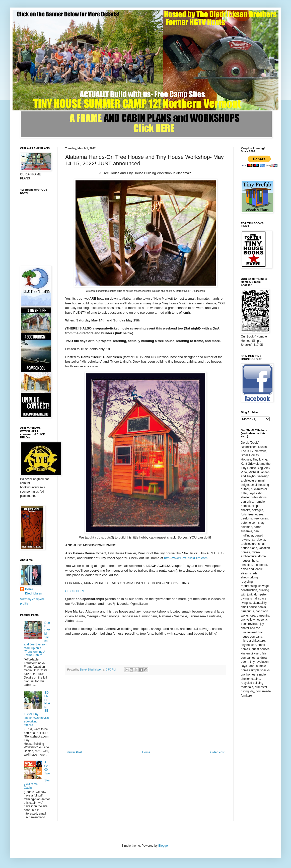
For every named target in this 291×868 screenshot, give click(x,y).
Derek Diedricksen (34, 591)
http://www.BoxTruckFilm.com (186, 558)
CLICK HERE (75, 591)
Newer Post (74, 752)
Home (146, 752)
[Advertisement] (145, 713)
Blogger (163, 846)
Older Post (217, 752)
